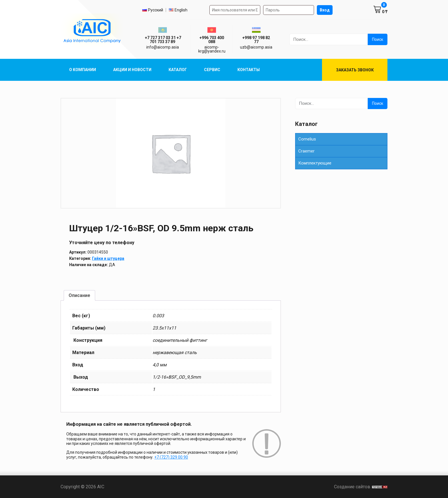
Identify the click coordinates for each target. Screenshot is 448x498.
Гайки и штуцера (108, 258)
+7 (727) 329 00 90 (171, 457)
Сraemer (306, 151)
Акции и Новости (132, 70)
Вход (325, 10)
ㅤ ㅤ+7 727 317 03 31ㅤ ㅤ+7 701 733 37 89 (163, 40)
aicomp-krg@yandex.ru (212, 49)
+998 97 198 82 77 (256, 40)
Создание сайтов (361, 487)
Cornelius (307, 139)
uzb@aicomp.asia (256, 47)
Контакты (249, 70)
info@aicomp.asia (163, 47)
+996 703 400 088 (212, 40)
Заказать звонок (355, 70)
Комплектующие (315, 163)
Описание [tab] (79, 295)
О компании (83, 70)
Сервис (212, 70)
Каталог (178, 70)
